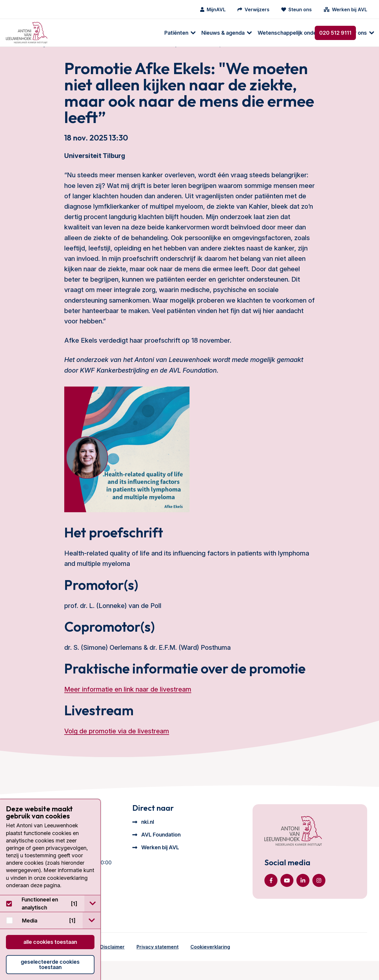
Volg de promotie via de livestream (117, 743)
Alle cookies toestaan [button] (50, 942)
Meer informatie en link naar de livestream (128, 701)
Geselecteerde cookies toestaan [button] (50, 964)
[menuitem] (72, 33)
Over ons (250, 33)
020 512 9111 (335, 33)
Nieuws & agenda (118, 33)
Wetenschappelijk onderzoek (189, 33)
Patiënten (71, 33)
